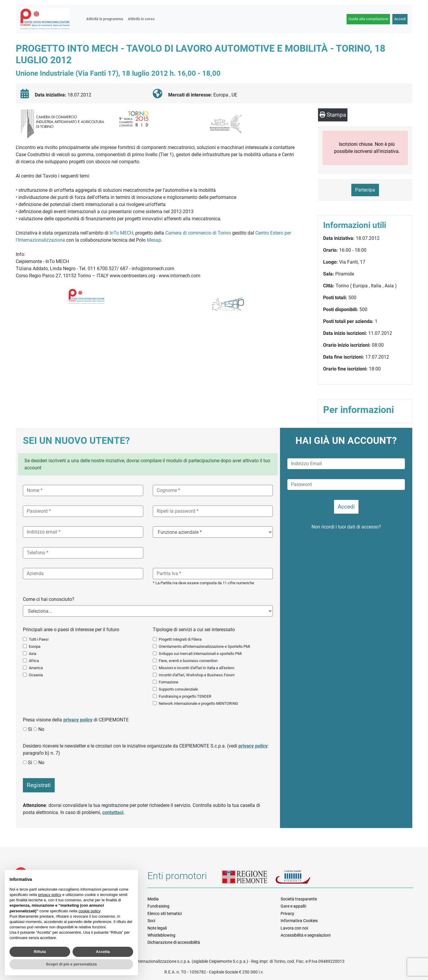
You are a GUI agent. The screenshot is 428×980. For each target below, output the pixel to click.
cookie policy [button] (89, 911)
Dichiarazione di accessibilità (174, 942)
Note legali (157, 928)
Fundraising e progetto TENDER (185, 696)
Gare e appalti (293, 906)
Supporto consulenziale (178, 689)
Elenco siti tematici (165, 913)
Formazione (169, 682)
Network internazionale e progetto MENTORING (198, 703)
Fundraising (158, 906)
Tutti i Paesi (39, 639)
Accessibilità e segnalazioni (306, 935)
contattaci (113, 812)
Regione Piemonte (248, 878)
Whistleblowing (161, 935)
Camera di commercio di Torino (199, 233)
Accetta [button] (103, 952)
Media (153, 899)
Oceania (36, 675)
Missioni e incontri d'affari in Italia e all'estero (196, 668)
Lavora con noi (294, 928)
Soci (151, 921)
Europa (35, 646)
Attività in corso (141, 19)
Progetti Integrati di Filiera (180, 639)
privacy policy (78, 720)
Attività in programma (105, 19)
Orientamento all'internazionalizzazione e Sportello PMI (204, 646)
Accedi (400, 19)
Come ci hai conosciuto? (49, 599)
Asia (33, 654)
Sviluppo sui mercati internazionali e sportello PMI (200, 654)
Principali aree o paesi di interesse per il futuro (71, 630)
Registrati (39, 785)
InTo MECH (121, 233)
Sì (30, 729)
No (41, 729)
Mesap (154, 240)
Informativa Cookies (299, 921)
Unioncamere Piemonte (300, 878)
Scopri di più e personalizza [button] (71, 964)
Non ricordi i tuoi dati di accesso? (346, 527)
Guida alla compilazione (368, 19)
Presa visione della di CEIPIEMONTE (76, 720)
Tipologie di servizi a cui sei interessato (194, 630)
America (36, 668)
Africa (34, 661)
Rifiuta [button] (40, 952)
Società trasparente (299, 899)
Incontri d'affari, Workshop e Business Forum (197, 675)
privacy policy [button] (50, 895)
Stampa (333, 115)
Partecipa (365, 190)
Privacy (287, 913)
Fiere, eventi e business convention (188, 661)
